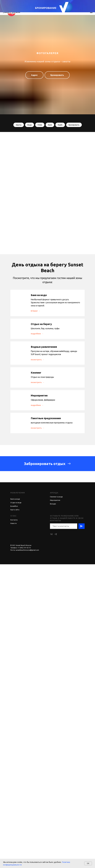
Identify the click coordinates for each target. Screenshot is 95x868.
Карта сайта (15, 813)
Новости (13, 827)
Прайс (60, 125)
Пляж (40, 125)
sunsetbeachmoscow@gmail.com (27, 854)
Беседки (53, 808)
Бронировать (74, 125)
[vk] (52, 838)
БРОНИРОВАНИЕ (46, 8)
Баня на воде (15, 803)
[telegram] (56, 838)
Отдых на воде (16, 806)
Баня (50, 125)
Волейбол (14, 810)
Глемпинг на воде (56, 800)
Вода (30, 125)
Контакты (14, 824)
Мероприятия (55, 804)
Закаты (19, 125)
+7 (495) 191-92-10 (24, 851)
